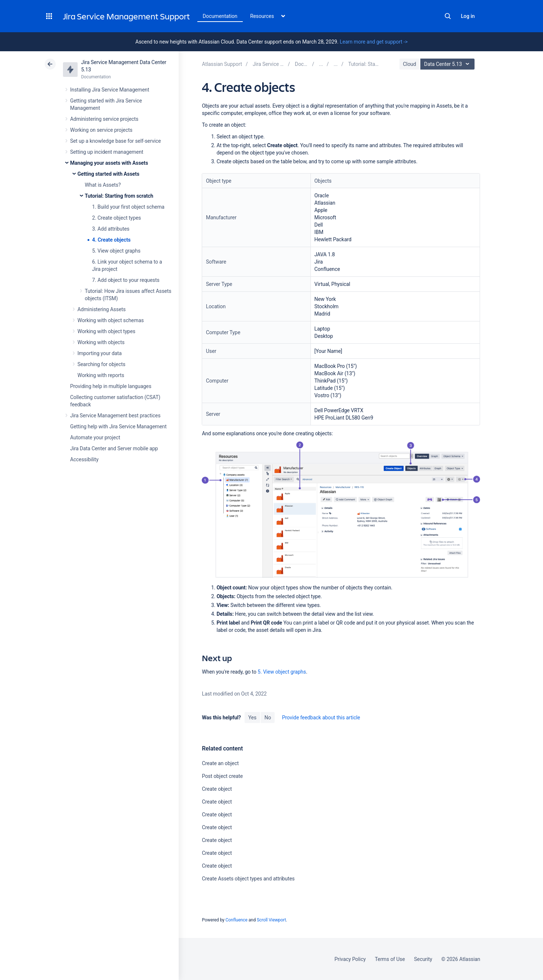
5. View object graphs (116, 251)
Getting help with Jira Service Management (118, 426)
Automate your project (95, 437)
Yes (252, 718)
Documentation (220, 16)
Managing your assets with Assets (109, 163)
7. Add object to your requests (126, 280)
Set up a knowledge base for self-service (116, 141)
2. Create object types (117, 218)
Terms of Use (390, 959)
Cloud (410, 64)
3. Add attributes (111, 229)
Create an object (220, 763)
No (268, 718)
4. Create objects (111, 240)
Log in (468, 16)
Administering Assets (102, 309)
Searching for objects (102, 364)
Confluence (237, 920)
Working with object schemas (111, 320)
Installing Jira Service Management (110, 90)
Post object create (222, 776)
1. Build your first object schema (129, 207)
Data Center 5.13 (448, 64)
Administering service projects (104, 119)
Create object (217, 789)
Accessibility (84, 459)
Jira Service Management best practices (116, 416)
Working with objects (101, 342)
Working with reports (101, 375)
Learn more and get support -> (374, 42)
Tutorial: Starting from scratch (119, 196)
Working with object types (107, 331)
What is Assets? (103, 185)
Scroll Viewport (271, 920)
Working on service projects (101, 130)
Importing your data (100, 353)
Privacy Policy (350, 959)
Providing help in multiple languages (111, 386)
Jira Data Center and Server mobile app (114, 448)
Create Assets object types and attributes (248, 879)
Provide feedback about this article (321, 718)
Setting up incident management (107, 152)
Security (423, 959)
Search (448, 16)
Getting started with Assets (109, 174)
